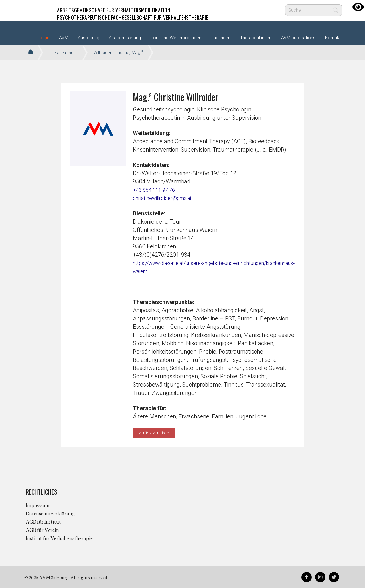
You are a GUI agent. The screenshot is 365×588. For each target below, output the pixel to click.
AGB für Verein (42, 530)
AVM (37, 10)
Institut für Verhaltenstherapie (59, 538)
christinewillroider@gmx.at (166, 198)
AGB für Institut (43, 521)
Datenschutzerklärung (50, 513)
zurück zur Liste (154, 433)
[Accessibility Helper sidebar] (358, 7)
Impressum (38, 505)
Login (44, 38)
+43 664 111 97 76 (156, 190)
